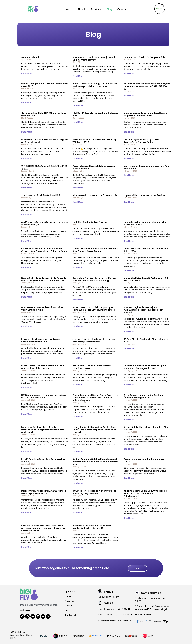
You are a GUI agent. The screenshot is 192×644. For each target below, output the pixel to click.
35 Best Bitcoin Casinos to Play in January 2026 (146, 340)
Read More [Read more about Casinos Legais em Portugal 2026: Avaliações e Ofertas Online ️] (129, 158)
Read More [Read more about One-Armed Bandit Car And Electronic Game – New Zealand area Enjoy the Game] (27, 268)
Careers (122, 9)
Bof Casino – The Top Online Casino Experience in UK (92, 367)
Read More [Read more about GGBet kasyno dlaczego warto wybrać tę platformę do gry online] (78, 513)
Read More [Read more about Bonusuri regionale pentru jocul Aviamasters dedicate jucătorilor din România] (129, 332)
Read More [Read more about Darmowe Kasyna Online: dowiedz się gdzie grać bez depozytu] (27, 158)
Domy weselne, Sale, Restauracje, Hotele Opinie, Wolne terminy (94, 59)
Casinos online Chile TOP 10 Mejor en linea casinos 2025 (44, 114)
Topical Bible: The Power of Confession (144, 195)
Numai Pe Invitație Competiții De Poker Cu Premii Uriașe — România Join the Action (44, 279)
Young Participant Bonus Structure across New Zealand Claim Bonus (95, 250)
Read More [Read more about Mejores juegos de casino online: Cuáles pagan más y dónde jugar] (129, 132)
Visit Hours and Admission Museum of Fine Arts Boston (147, 167)
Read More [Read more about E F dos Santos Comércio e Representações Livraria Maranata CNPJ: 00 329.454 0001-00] (129, 96)
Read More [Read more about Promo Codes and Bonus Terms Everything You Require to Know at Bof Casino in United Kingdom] (78, 417)
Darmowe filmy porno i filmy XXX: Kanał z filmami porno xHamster (44, 492)
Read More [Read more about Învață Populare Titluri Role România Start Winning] (27, 478)
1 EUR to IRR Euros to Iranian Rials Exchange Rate (95, 114)
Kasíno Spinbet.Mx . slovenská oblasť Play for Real (146, 428)
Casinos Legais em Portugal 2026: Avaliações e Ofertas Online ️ (142, 141)
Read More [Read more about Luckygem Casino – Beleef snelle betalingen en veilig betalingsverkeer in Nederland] (27, 451)
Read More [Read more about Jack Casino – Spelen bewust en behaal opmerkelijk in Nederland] (78, 358)
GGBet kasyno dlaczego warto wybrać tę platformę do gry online (94, 492)
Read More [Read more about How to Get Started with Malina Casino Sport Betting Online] (27, 326)
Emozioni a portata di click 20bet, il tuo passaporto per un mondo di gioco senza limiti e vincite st (43, 528)
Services (96, 9)
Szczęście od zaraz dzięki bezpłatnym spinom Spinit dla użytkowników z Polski (94, 309)
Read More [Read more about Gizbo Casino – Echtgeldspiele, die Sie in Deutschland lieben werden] (27, 387)
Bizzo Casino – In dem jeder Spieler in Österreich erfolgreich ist (144, 396)
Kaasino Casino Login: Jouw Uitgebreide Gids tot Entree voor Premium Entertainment (145, 493)
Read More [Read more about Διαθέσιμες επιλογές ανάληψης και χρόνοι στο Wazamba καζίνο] (27, 241)
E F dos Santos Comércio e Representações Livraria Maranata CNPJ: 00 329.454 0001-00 (147, 86)
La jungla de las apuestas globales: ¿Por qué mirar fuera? (145, 223)
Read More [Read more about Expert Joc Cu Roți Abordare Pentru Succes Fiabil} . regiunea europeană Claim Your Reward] (78, 451)
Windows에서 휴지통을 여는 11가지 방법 (41, 195)
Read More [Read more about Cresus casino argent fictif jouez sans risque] (129, 478)
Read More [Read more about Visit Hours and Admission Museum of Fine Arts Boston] (129, 175)
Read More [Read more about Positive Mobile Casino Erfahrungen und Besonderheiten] (78, 188)
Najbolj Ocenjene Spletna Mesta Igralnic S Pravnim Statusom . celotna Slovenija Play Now (95, 462)
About (81, 9)
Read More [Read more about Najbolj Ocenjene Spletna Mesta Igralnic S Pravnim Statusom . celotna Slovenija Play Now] (78, 483)
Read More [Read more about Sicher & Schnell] (27, 74)
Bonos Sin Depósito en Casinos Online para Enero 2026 (44, 85)
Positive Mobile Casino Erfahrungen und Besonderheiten (94, 167)
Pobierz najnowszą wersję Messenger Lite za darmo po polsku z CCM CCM (95, 85)
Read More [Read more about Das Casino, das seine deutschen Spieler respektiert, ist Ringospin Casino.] (129, 385)
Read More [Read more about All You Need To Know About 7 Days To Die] (78, 202)
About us (70, 601)
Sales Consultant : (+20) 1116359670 (115, 615)
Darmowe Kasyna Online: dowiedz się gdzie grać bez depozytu (45, 141)
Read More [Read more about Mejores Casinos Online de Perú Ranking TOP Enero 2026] (78, 158)
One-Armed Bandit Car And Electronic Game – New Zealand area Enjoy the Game (44, 250)
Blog (109, 9)
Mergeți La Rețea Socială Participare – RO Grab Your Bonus (146, 279)
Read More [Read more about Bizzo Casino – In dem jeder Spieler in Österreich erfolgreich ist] (129, 420)
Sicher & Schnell (30, 57)
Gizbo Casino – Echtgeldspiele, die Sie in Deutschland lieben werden (43, 367)
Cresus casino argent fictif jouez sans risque (144, 460)
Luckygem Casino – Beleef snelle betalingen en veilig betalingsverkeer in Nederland (43, 430)
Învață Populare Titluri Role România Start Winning (44, 460)
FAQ (67, 610)
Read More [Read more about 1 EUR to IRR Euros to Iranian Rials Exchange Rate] (78, 122)
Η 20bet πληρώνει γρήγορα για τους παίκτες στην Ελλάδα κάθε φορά (44, 396)
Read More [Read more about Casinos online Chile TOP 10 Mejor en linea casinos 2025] (27, 132)
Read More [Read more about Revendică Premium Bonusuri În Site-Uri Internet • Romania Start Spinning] (78, 300)
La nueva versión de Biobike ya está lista (145, 57)
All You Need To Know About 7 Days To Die (95, 195)
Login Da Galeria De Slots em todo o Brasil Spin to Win (146, 250)
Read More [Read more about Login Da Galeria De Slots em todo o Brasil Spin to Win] (129, 270)
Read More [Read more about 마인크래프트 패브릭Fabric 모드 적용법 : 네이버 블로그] (27, 188)
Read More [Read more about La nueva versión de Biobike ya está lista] (129, 74)
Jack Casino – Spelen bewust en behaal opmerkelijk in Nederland (94, 340)
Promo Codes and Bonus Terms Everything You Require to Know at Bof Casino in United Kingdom (95, 398)
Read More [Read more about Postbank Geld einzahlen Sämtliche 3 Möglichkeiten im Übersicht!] (78, 547)
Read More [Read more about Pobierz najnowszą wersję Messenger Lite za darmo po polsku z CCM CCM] (78, 105)
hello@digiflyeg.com (109, 597)
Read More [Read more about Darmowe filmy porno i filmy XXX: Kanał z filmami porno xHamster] (27, 513)
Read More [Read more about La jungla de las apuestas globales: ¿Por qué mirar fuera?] (129, 241)
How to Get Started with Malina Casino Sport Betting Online (42, 309)
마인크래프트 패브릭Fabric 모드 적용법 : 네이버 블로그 (44, 167)
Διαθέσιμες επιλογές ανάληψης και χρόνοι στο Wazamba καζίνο (45, 223)
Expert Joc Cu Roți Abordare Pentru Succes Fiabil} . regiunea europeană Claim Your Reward (95, 430)
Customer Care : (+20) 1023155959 (115, 621)
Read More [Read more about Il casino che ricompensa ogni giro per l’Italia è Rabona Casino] (27, 358)
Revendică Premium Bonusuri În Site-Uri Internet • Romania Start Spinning (94, 279)
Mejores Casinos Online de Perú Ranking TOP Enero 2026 (94, 141)
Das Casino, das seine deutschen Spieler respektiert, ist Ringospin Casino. (145, 367)
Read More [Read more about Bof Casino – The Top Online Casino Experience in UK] (78, 385)
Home (68, 9)
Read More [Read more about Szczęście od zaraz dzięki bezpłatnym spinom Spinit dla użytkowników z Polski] (78, 326)
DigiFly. (13, 638)
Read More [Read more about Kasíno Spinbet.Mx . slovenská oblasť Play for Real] (129, 449)
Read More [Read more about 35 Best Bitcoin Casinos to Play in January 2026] (129, 348)
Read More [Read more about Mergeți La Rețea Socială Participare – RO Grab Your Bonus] (129, 297)
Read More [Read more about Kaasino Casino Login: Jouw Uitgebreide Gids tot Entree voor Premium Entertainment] (129, 518)
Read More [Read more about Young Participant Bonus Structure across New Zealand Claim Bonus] (78, 268)
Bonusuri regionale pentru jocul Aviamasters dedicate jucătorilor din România (143, 310)
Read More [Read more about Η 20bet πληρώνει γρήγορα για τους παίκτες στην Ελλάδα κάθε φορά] (27, 414)
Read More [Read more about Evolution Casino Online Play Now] (78, 239)
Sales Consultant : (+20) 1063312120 (115, 609)
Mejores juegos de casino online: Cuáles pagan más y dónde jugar (145, 114)
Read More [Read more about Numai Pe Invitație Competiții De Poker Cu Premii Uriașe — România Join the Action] (27, 297)
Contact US (71, 615)
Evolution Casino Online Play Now (90, 222)
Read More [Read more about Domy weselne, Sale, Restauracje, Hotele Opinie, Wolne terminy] (78, 76)
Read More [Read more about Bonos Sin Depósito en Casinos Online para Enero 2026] (27, 103)
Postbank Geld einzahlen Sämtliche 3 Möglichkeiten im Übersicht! (92, 527)
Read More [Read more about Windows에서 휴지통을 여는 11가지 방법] (27, 215)
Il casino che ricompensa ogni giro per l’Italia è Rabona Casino (42, 340)
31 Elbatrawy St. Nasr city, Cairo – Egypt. (152, 600)
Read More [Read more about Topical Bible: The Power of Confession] (129, 202)
